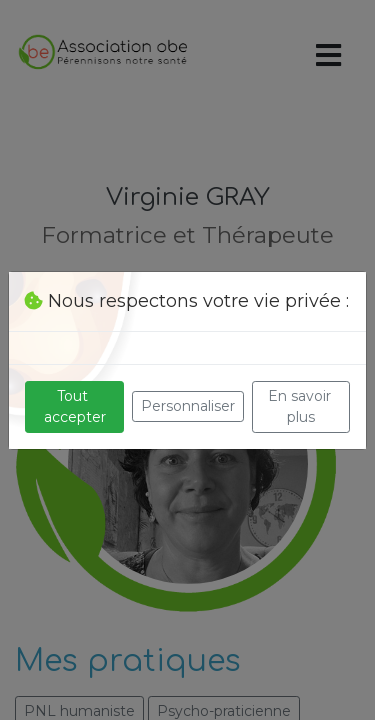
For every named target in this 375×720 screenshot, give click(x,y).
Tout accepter (75, 406)
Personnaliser (188, 406)
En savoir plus (301, 406)
